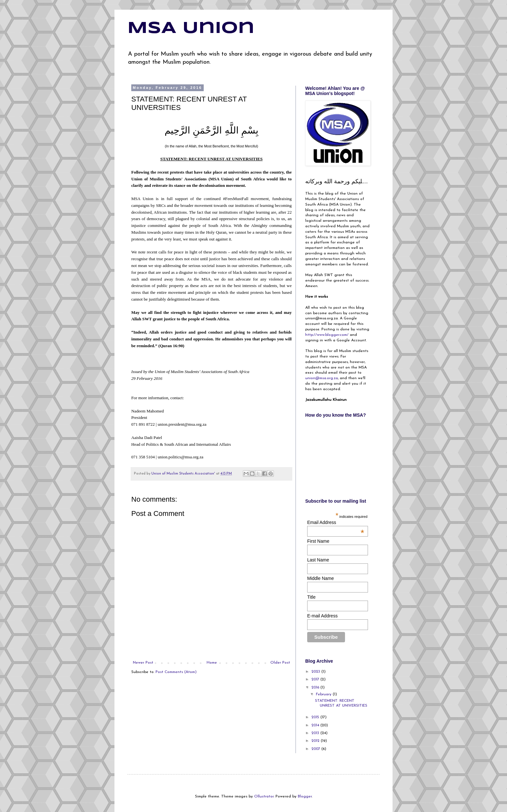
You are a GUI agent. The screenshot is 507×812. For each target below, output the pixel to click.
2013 (316, 733)
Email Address (336, 522)
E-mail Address (322, 616)
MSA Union (191, 28)
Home (212, 663)
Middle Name (320, 578)
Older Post (280, 663)
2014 (316, 725)
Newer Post (143, 663)
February (324, 694)
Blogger (305, 796)
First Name (318, 541)
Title (311, 597)
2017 (316, 679)
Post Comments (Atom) (176, 672)
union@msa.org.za (322, 378)
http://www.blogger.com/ (327, 335)
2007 (316, 749)
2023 (316, 672)
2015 (316, 717)
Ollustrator (264, 796)
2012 (316, 741)
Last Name (318, 560)
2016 (316, 688)
